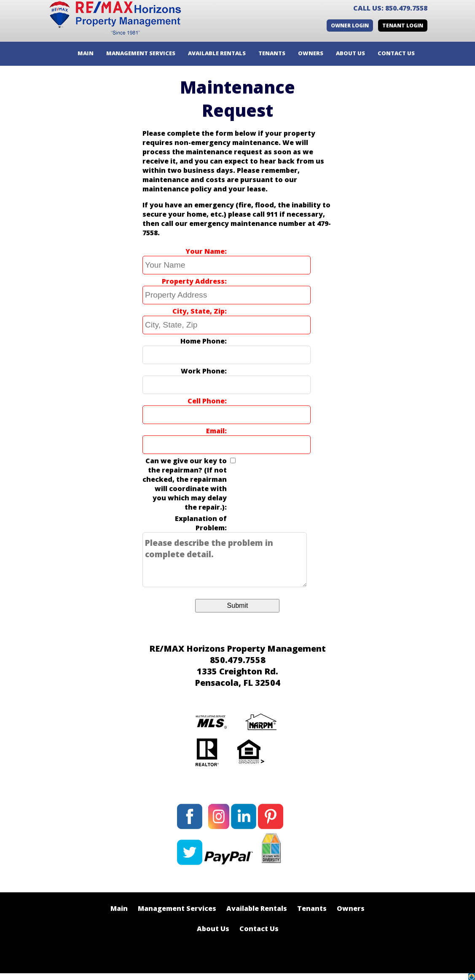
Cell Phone (206, 401)
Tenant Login (403, 26)
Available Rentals (257, 908)
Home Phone (203, 341)
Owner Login (350, 26)
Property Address (193, 281)
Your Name (205, 251)
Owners (351, 908)
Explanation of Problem (201, 523)
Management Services (177, 908)
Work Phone (203, 371)
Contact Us (259, 929)
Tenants (312, 908)
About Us (213, 929)
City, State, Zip (199, 311)
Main (119, 908)
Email (215, 431)
